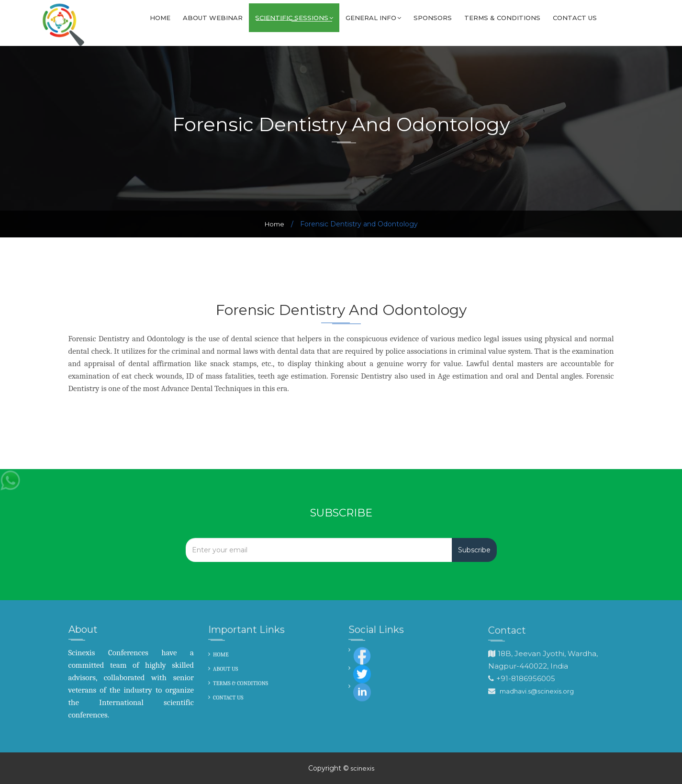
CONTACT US (228, 698)
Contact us (575, 18)
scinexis (362, 768)
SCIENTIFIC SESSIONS (294, 18)
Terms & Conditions (502, 18)
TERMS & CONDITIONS (240, 684)
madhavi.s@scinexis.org (537, 693)
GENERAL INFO (373, 18)
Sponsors (433, 18)
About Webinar (213, 18)
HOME (221, 655)
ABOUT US (226, 670)
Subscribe (474, 550)
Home (160, 18)
